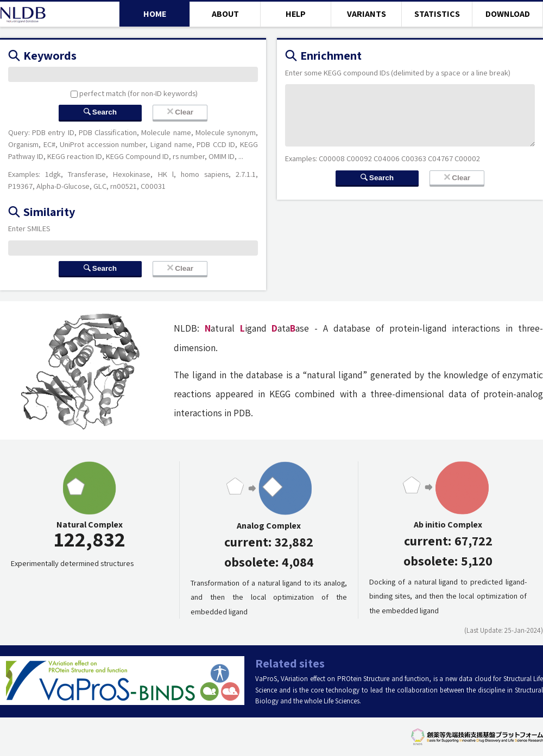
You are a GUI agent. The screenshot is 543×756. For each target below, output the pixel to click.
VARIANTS (367, 14)
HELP (296, 14)
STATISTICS (437, 14)
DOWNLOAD (508, 14)
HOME (155, 14)
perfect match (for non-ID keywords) (134, 93)
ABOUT (225, 14)
